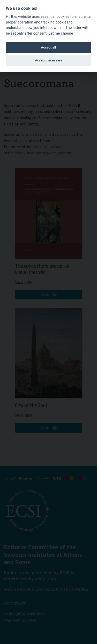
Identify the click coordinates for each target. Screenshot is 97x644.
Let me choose (61, 33)
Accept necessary (48, 60)
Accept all (48, 47)
